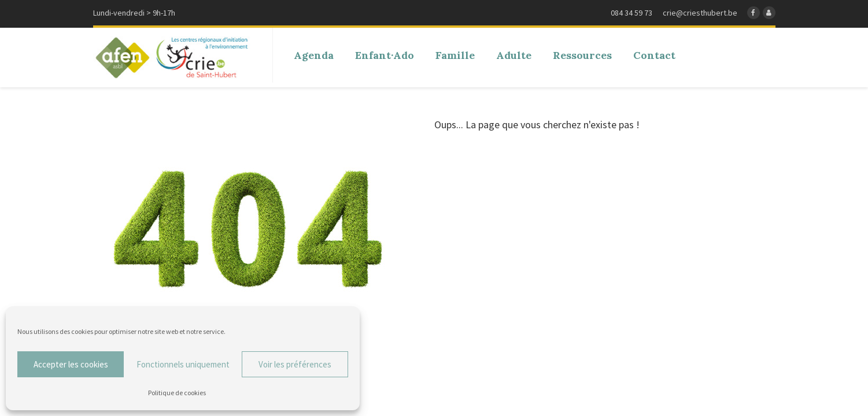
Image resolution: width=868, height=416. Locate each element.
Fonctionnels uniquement (183, 364)
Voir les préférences (295, 364)
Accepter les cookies (71, 364)
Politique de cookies (177, 393)
